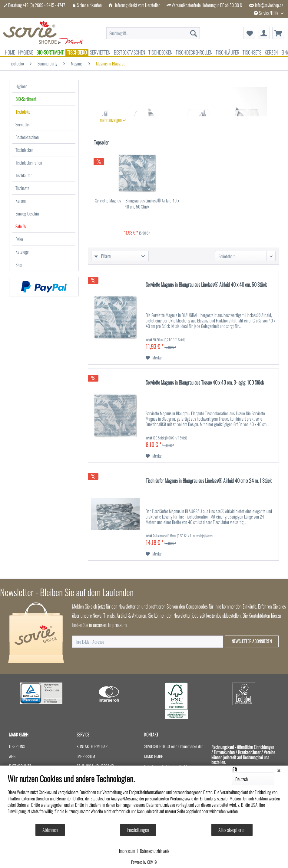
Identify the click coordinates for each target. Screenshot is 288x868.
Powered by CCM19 (144, 862)
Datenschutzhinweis (155, 851)
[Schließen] (279, 770)
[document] (144, 798)
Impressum (127, 851)
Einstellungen (138, 830)
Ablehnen (50, 830)
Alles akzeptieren (232, 830)
